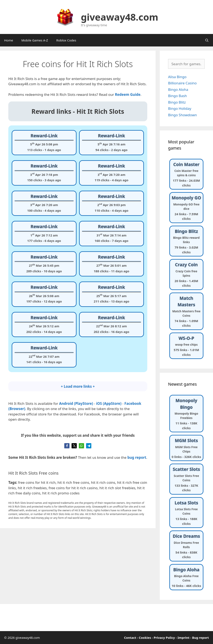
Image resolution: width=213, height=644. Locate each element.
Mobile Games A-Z (35, 40)
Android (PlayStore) (76, 403)
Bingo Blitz (177, 102)
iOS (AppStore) (109, 403)
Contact (130, 638)
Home (9, 40)
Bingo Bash (177, 96)
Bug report (200, 638)
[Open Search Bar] (207, 40)
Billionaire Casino (182, 83)
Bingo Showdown (183, 115)
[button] (67, 446)
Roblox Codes (66, 40)
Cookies (145, 638)
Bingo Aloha (178, 89)
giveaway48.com (120, 17)
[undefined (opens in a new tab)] (128, 94)
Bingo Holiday (180, 108)
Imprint (183, 638)
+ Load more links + (78, 386)
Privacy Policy (164, 638)
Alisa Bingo (177, 77)
